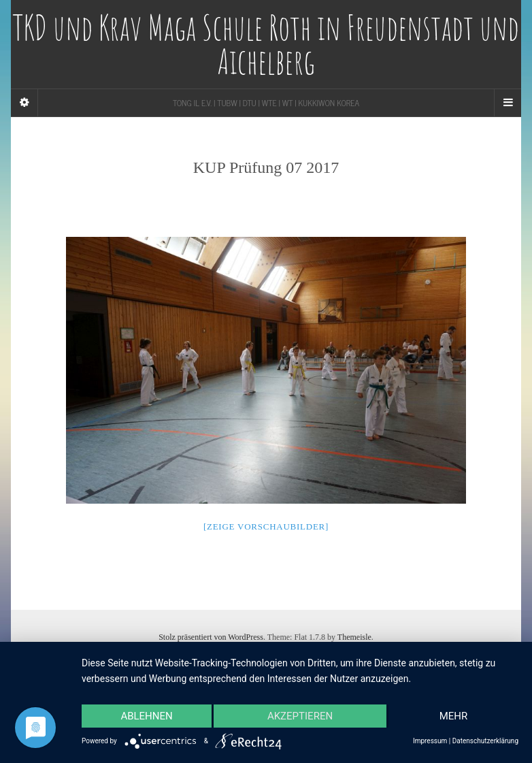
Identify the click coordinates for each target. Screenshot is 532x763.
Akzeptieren (300, 716)
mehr (454, 716)
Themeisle (354, 637)
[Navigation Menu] (508, 103)
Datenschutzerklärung (485, 741)
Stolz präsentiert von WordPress (211, 637)
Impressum (430, 741)
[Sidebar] (24, 103)
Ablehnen (146, 716)
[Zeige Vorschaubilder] (266, 526)
